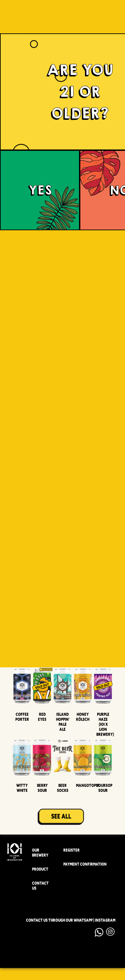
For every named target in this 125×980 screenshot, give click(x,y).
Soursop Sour (104, 788)
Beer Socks (63, 788)
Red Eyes (42, 717)
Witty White (22, 788)
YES (40, 190)
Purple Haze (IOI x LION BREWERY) (105, 724)
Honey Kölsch (83, 717)
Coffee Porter (22, 717)
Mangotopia (88, 785)
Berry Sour (42, 788)
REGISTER (71, 850)
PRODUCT (40, 869)
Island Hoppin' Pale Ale (63, 722)
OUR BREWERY (40, 853)
